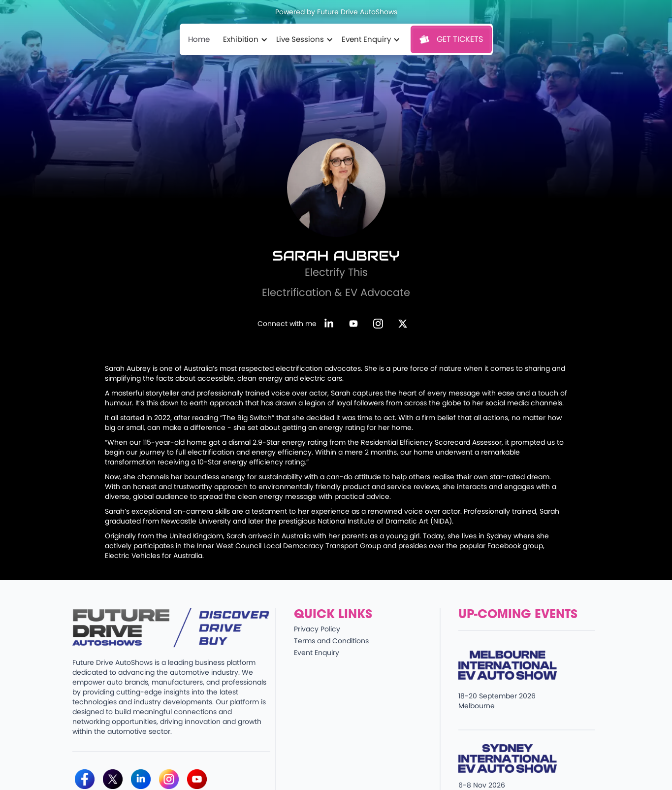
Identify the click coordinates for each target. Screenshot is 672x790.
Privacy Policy (317, 629)
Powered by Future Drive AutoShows (336, 12)
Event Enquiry (317, 653)
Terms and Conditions (331, 641)
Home (199, 39)
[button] (244, 39)
